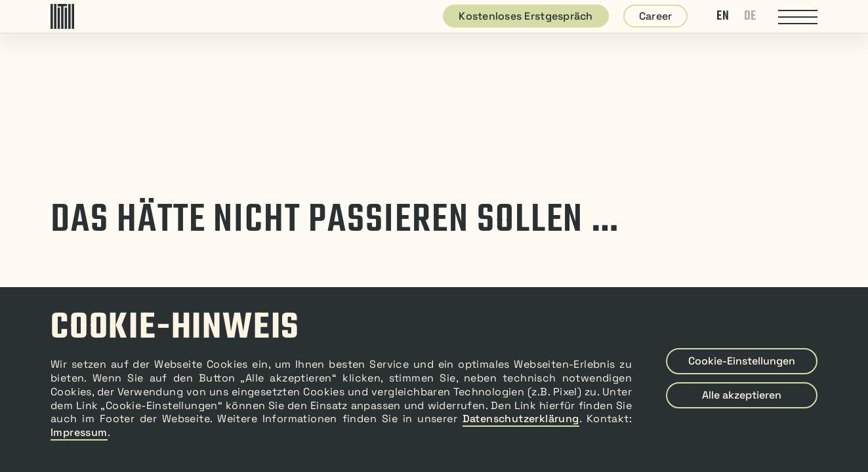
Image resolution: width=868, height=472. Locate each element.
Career (656, 16)
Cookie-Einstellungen (742, 361)
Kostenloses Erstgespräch (526, 16)
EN (723, 16)
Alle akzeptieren (742, 395)
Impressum (79, 432)
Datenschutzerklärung (521, 419)
